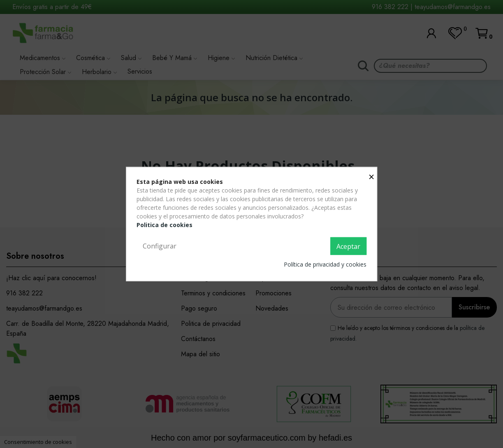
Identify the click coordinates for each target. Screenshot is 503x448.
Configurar (160, 246)
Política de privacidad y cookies (325, 264)
